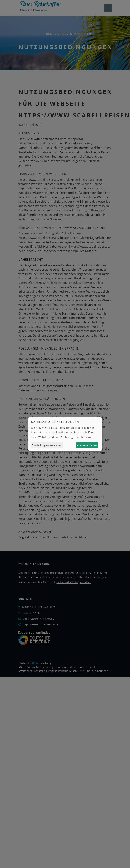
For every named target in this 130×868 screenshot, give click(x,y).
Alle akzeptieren (87, 445)
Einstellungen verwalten (47, 445)
